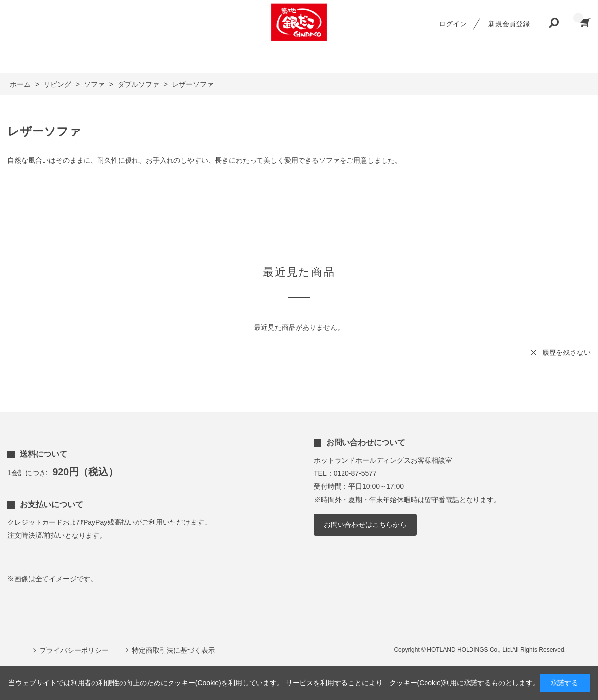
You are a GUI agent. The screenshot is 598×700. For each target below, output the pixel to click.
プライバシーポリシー (74, 650)
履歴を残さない (566, 352)
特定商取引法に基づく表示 (173, 650)
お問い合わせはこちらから (365, 525)
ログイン (453, 24)
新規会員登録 (509, 24)
